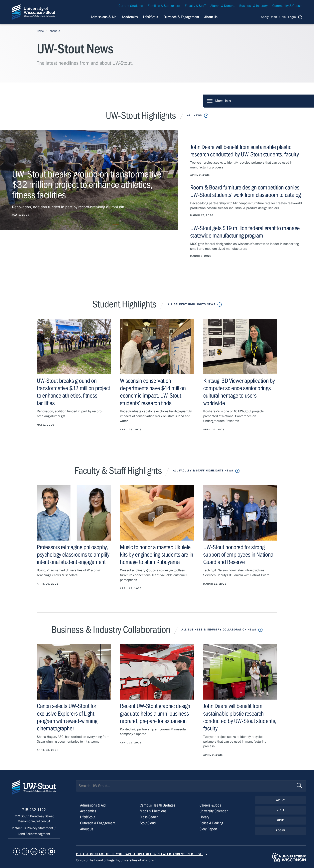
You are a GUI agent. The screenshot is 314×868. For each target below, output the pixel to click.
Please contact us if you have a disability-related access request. (139, 854)
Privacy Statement (40, 828)
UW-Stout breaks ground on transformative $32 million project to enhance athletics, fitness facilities (73, 392)
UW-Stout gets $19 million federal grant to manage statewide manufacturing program (245, 232)
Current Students (131, 6)
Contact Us (19, 828)
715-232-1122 (34, 810)
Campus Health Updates (158, 805)
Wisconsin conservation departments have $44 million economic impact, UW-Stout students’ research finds (153, 392)
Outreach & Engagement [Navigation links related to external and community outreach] (181, 17)
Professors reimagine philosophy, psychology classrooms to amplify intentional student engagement (73, 555)
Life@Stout (88, 817)
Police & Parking (211, 823)
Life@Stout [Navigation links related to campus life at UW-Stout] (151, 17)
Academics (88, 811)
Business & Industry (253, 6)
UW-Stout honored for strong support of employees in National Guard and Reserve (239, 555)
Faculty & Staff (195, 6)
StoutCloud (148, 823)
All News (194, 116)
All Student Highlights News (191, 304)
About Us (211, 17)
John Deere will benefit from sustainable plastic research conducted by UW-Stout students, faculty (245, 151)
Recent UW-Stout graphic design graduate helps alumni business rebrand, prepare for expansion (155, 713)
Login (292, 17)
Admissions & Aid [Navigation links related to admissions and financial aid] (104, 17)
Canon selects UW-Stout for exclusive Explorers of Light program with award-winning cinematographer (67, 717)
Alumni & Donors (222, 6)
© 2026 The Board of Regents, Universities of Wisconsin (116, 860)
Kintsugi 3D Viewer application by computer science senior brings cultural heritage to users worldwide (239, 392)
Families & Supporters (164, 6)
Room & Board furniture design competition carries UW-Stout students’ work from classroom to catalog (246, 191)
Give (283, 17)
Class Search (149, 817)
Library (204, 817)
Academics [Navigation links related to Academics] (130, 17)
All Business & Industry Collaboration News (219, 630)
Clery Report (208, 829)
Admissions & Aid (93, 805)
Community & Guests (287, 6)
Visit (274, 17)
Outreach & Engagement (98, 823)
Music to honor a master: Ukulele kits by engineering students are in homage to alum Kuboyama (156, 555)
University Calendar (213, 811)
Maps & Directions (153, 811)
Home (40, 31)
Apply (265, 17)
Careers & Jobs (210, 805)
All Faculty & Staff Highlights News (203, 471)
